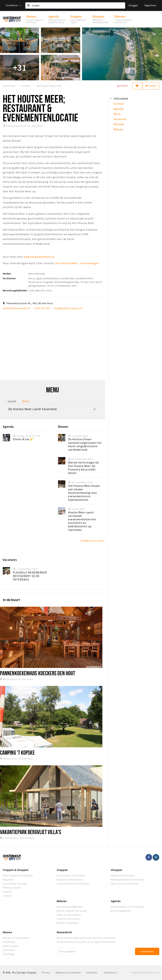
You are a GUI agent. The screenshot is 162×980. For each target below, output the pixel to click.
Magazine (8, 880)
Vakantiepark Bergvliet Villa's (31, 832)
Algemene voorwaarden (68, 973)
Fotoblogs (9, 954)
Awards (7, 892)
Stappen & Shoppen (16, 870)
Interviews (9, 950)
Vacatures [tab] (120, 119)
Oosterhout (13, 5)
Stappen (62, 870)
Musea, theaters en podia (72, 911)
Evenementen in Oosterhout (127, 907)
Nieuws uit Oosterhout (16, 938)
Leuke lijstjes (11, 946)
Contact (7, 896)
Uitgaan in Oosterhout (70, 880)
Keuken (7, 274)
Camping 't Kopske (17, 752)
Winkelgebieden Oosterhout (128, 880)
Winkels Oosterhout (123, 875)
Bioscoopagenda (121, 911)
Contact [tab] (119, 104)
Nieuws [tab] (118, 129)
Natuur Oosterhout (68, 923)
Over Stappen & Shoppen (18, 875)
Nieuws (7, 932)
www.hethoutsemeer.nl (39, 257)
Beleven (62, 901)
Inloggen (133, 5)
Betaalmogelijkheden (15, 290)
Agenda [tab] (119, 109)
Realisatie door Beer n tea (145, 973)
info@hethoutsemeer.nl (68, 308)
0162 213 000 (42, 308)
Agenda (116, 901)
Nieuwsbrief (64, 932)
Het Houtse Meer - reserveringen (77, 263)
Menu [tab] (117, 114)
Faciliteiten (9, 278)
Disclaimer (92, 973)
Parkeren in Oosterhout (125, 884)
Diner (26, 401)
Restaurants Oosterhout (71, 875)
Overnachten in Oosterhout (73, 884)
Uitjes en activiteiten (69, 915)
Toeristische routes (68, 919)
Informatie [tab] (121, 98)
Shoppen (117, 870)
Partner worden (12, 888)
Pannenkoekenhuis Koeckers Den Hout (38, 673)
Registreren (150, 5)
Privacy (46, 973)
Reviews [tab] (119, 124)
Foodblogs (9, 942)
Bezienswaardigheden (70, 907)
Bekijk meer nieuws (92, 541)
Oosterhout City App (15, 884)
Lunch (12, 401)
